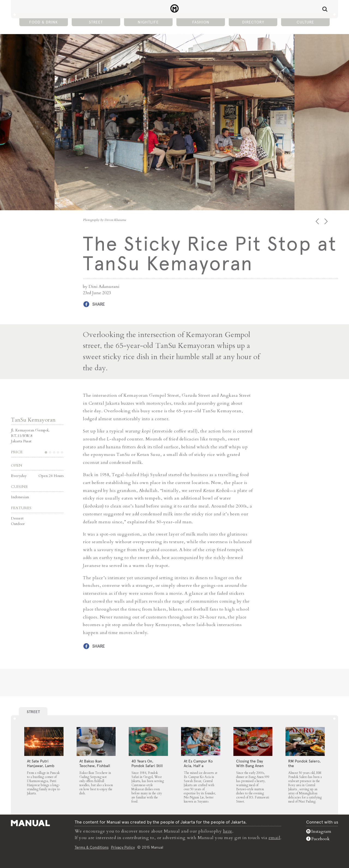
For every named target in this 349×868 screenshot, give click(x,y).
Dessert (17, 518)
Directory (253, 22)
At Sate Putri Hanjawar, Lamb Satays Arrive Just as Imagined (42, 768)
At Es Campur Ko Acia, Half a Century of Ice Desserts (198, 768)
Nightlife (148, 22)
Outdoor (18, 524)
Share (98, 304)
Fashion (201, 22)
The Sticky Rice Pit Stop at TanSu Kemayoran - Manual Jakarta (175, 8)
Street (96, 22)
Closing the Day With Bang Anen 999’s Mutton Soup (252, 766)
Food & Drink (43, 22)
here (228, 831)
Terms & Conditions (92, 847)
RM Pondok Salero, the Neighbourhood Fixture (304, 768)
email (275, 838)
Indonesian (20, 497)
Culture (305, 22)
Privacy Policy (123, 847)
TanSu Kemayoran (33, 420)
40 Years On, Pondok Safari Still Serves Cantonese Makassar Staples (147, 768)
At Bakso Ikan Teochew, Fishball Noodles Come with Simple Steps (95, 768)
